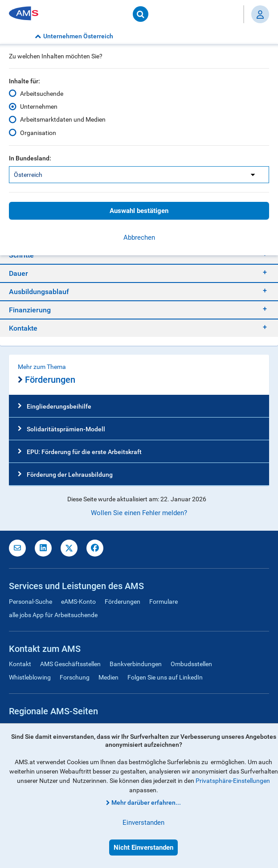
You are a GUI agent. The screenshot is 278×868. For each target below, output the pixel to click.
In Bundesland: (30, 158)
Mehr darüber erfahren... (146, 802)
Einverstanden (143, 823)
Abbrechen (139, 237)
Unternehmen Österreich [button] (74, 36)
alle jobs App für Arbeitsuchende (53, 615)
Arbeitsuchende (42, 94)
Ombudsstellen (191, 664)
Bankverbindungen (136, 664)
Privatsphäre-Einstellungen (233, 781)
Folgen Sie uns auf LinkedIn (165, 677)
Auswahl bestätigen (139, 211)
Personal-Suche (31, 602)
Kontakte (23, 328)
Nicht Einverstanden (143, 848)
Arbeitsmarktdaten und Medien (63, 119)
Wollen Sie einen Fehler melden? (139, 513)
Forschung (75, 677)
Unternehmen (39, 106)
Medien (108, 677)
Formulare (164, 602)
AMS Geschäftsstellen (70, 664)
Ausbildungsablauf (39, 292)
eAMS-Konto (78, 602)
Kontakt (20, 664)
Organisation (38, 132)
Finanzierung (30, 310)
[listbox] (139, 175)
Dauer (18, 273)
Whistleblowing (30, 677)
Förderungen (47, 380)
